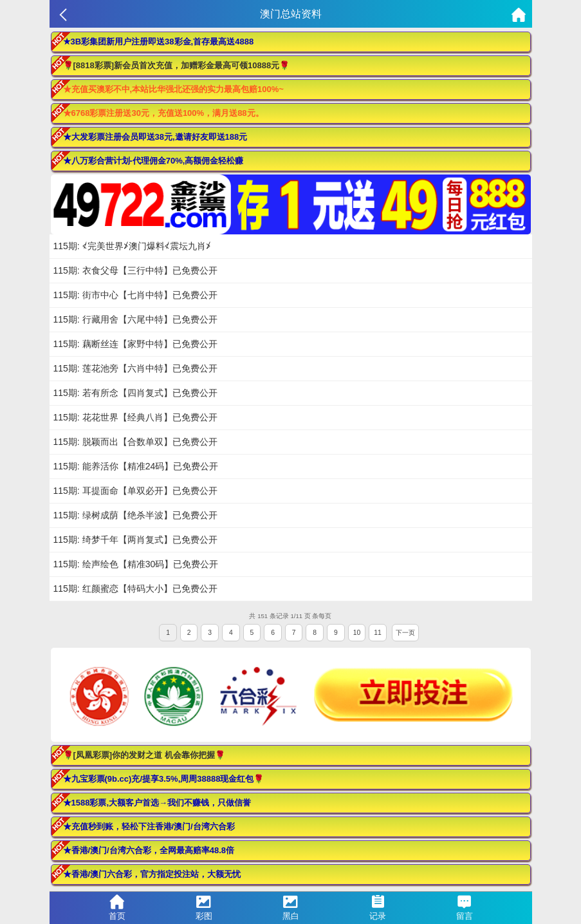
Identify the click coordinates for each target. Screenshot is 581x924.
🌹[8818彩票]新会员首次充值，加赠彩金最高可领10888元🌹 (177, 65)
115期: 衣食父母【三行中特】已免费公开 (135, 270)
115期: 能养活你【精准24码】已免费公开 (136, 466)
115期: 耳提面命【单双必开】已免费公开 (135, 491)
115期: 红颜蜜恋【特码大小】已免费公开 (135, 589)
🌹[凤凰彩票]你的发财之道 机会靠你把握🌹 (144, 755)
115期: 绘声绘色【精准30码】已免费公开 (136, 564)
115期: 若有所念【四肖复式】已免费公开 (135, 393)
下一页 (405, 633)
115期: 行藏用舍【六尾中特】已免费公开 (135, 319)
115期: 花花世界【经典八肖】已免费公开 (135, 417)
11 (378, 633)
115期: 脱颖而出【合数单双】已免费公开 (135, 442)
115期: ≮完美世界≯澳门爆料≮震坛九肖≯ (132, 246)
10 (357, 633)
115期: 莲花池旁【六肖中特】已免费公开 (135, 368)
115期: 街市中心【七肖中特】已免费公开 (135, 295)
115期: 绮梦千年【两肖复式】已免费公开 (135, 540)
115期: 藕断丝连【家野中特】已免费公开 (135, 344)
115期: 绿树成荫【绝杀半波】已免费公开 (135, 515)
